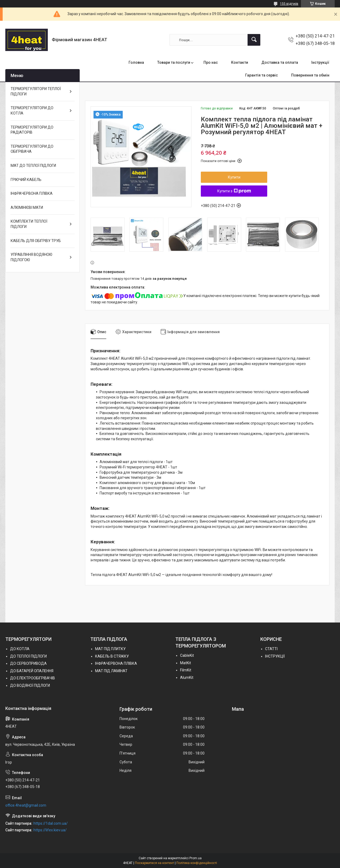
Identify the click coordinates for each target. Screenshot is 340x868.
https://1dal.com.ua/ (51, 823)
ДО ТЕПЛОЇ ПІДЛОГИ (28, 656)
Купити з (234, 191)
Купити (234, 177)
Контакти (240, 62)
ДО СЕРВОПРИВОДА (28, 663)
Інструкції (320, 62)
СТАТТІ (271, 649)
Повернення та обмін (310, 75)
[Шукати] (254, 40)
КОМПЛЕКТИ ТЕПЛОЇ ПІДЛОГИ (29, 224)
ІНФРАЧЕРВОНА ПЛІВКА (32, 193)
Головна (136, 62)
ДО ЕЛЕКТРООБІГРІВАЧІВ (33, 678)
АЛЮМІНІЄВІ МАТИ (27, 208)
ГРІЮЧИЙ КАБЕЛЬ (26, 180)
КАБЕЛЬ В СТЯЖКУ (112, 656)
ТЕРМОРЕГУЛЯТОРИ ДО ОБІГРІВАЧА (32, 149)
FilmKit (186, 670)
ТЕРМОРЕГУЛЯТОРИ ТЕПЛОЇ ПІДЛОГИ (36, 91)
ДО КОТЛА (20, 649)
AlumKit (187, 678)
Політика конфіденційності (197, 863)
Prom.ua (195, 858)
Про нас (211, 62)
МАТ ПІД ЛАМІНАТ (111, 671)
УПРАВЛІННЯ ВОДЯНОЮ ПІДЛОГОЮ (31, 257)
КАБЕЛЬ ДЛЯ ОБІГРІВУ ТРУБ (36, 241)
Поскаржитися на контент (154, 863)
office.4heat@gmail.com (26, 805)
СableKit (187, 655)
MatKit (186, 663)
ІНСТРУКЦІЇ (275, 656)
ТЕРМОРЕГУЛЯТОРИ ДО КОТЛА (32, 111)
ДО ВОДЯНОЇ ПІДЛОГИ (30, 685)
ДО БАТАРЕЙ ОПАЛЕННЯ (32, 671)
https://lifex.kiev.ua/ (50, 830)
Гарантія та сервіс (262, 75)
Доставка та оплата (280, 62)
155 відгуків (289, 4)
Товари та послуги (174, 62)
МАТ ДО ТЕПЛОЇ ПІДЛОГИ (33, 166)
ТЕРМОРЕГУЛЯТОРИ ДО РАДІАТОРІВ (32, 130)
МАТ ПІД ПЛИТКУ (110, 649)
